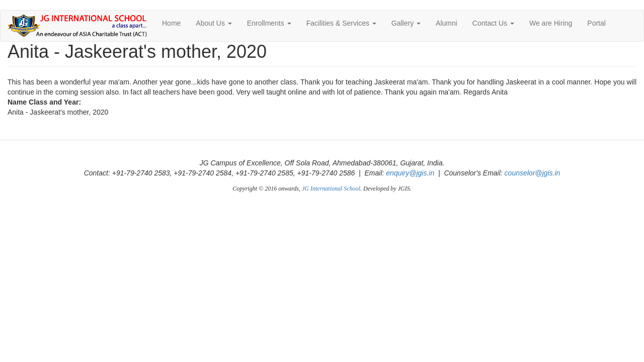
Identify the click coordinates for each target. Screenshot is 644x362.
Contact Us (493, 23)
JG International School (331, 189)
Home (171, 23)
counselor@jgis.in (533, 173)
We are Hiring (551, 23)
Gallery (406, 23)
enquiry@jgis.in (410, 173)
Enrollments (269, 23)
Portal (596, 23)
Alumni (447, 23)
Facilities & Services (341, 23)
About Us (214, 23)
